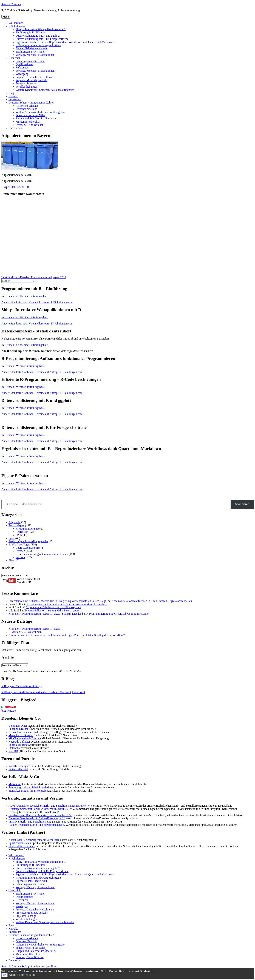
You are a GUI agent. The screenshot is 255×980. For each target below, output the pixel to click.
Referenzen (22, 67)
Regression (22, 532)
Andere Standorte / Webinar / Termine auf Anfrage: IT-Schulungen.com (42, 372)
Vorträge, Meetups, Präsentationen (35, 55)
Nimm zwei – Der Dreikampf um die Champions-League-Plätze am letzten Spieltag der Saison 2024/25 (67, 635)
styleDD (13, 751)
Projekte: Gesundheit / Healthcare (35, 77)
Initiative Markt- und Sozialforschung (30, 822)
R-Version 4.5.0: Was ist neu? (25, 632)
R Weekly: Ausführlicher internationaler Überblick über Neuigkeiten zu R (43, 692)
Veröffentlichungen (26, 87)
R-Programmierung (27, 529)
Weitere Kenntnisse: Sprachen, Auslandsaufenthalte (45, 90)
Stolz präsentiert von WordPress (40, 966)
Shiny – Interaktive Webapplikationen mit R (41, 29)
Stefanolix (14, 748)
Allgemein (15, 522)
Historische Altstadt (27, 106)
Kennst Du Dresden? (20, 732)
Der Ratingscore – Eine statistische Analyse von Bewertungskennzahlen (66, 604)
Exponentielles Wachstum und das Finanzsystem (53, 607)
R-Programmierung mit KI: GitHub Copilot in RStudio (118, 614)
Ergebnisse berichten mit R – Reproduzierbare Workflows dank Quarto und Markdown (65, 42)
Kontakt (13, 96)
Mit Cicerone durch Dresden (25, 738)
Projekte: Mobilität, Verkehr (32, 80)
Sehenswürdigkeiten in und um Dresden (45, 554)
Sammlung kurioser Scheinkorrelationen (31, 787)
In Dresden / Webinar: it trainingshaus (23, 366)
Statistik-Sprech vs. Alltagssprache (28, 541)
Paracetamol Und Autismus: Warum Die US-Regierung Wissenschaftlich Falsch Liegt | (58, 601)
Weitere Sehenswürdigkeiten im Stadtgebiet (40, 112)
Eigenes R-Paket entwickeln (32, 48)
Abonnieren (242, 504)
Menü (6, 17)
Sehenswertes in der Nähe (30, 115)
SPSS (19, 535)
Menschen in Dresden (21, 735)
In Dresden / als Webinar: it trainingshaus (25, 296)
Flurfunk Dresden (19, 729)
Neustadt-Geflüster (19, 742)
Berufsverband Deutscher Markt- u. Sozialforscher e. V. (40, 815)
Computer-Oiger (18, 726)
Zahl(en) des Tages (19, 544)
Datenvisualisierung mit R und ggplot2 (38, 36)
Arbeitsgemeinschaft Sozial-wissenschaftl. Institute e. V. (40, 809)
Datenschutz (15, 128)
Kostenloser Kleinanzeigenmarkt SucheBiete (34, 840)
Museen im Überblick (28, 122)
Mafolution (15, 784)
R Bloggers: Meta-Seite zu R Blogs (21, 686)
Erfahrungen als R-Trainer (30, 52)
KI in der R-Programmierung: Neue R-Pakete (34, 629)
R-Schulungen (17, 26)
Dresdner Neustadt (26, 109)
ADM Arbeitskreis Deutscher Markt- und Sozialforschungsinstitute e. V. (49, 806)
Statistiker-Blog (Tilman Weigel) (27, 791)
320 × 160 (23, 187)
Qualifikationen (24, 64)
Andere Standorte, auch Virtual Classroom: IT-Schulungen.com (37, 302)
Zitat (11, 560)
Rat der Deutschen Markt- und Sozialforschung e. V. (38, 825)
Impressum (15, 99)
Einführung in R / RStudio (31, 32)
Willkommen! (16, 23)
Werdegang (22, 74)
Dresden (20, 551)
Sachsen (20, 557)
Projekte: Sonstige (26, 83)
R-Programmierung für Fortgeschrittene (38, 45)
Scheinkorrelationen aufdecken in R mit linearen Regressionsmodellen (152, 601)
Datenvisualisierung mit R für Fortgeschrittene (42, 39)
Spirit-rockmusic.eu (20, 843)
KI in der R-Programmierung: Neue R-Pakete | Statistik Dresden (45, 614)
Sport (12, 538)
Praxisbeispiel (16, 525)
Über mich (15, 58)
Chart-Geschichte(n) (27, 548)
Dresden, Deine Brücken (30, 125)
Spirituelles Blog (18, 745)
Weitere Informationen (22, 975)
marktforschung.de (19, 766)
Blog (11, 93)
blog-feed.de (8, 711)
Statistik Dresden (11, 4)
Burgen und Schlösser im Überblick (36, 118)
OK (5, 975)
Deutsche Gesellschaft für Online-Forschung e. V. (37, 818)
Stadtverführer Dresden (22, 846)
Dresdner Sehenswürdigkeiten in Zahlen (31, 103)
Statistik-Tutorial (18, 769)
